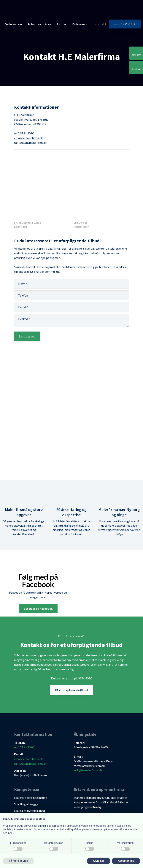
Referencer (80, 24)
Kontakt (100, 24)
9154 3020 (85, 678)
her (90, 766)
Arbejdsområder (39, 24)
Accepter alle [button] (126, 861)
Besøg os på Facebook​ (38, 609)
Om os (62, 24)
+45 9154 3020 (24, 133)
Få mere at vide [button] (18, 861)
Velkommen (13, 24)
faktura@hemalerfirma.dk (31, 142)
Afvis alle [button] (99, 861)
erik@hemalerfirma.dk (28, 138)
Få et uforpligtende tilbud (71, 690)
